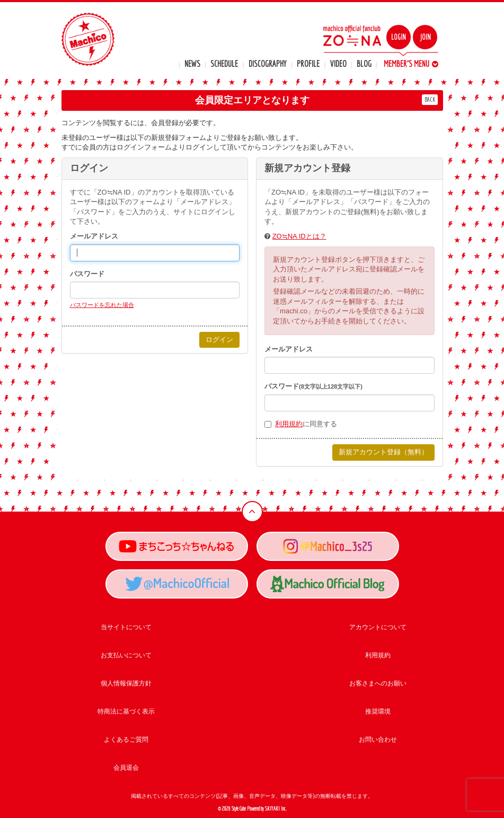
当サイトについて (126, 627)
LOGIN (399, 37)
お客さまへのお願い (378, 683)
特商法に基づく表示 (126, 711)
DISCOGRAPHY (268, 64)
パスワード (87, 274)
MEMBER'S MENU (411, 64)
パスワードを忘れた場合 (102, 305)
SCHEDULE (224, 64)
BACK (430, 99)
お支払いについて (126, 655)
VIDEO (338, 64)
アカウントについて (378, 627)
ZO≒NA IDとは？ (299, 236)
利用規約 (289, 424)
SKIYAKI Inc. (276, 809)
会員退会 (126, 768)
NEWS (192, 64)
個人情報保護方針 (126, 683)
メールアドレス (94, 236)
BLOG (364, 64)
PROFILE (308, 64)
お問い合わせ (378, 740)
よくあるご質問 (126, 740)
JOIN (425, 37)
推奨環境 (378, 711)
